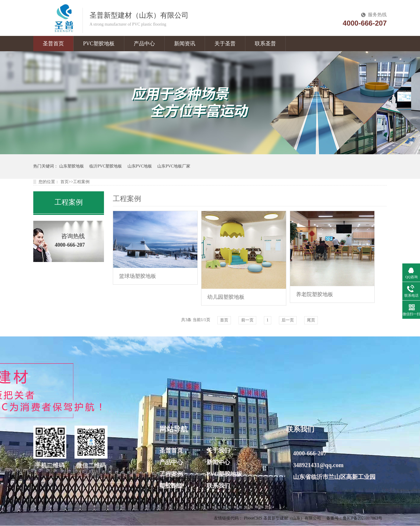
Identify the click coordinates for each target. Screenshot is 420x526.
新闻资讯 (185, 44)
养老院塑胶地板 (315, 294)
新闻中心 (218, 462)
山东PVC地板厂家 (174, 166)
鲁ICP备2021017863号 (363, 518)
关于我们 (218, 450)
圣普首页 (53, 44)
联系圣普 (265, 44)
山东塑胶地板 (72, 166)
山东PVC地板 (140, 166)
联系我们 (218, 486)
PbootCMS (253, 518)
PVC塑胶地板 (99, 44)
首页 (65, 182)
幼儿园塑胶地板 (226, 297)
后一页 (288, 320)
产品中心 (144, 44)
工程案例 (81, 182)
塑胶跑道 (171, 486)
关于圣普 (225, 44)
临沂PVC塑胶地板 (106, 166)
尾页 (311, 320)
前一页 (247, 320)
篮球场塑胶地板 (138, 276)
